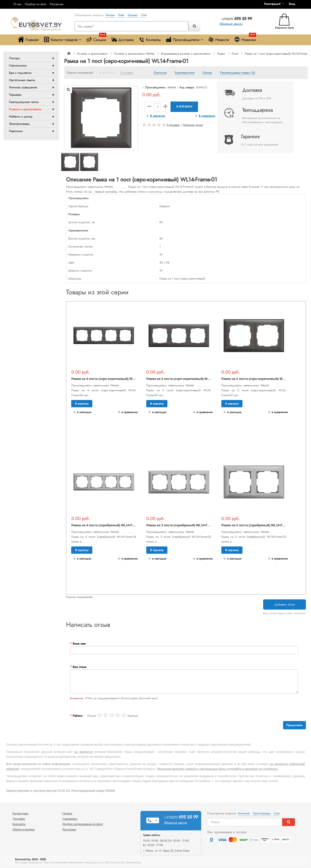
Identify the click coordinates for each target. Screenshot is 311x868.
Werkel (172, 87)
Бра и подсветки (20, 73)
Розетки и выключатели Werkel (134, 54)
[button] (294, 4)
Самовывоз (70, 819)
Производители (184, 39)
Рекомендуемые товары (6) (238, 73)
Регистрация (272, 4)
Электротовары (19, 124)
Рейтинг (78, 716)
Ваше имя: (79, 644)
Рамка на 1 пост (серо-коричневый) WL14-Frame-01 (278, 54)
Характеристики (185, 73)
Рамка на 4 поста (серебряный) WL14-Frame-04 (108, 525)
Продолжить (294, 725)
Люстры (14, 58)
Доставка (122, 39)
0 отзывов (127, 73)
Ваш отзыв (79, 667)
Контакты (150, 39)
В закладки (158, 116)
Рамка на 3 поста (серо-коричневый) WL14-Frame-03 (187, 379)
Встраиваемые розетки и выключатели (186, 54)
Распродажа (20, 813)
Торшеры (15, 95)
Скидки (96, 38)
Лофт (122, 15)
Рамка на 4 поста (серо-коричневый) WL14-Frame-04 (112, 379)
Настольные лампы (22, 80)
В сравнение (207, 116)
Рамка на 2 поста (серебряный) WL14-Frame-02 (258, 525)
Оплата (67, 813)
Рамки (221, 54)
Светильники (18, 65)
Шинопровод (262, 813)
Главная (28, 39)
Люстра (110, 15)
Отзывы (207, 73)
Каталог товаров (62, 39)
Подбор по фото (36, 4)
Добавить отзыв (285, 604)
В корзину (184, 107)
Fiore (235, 54)
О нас (17, 4)
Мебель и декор (21, 116)
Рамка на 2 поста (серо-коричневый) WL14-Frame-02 (262, 379)
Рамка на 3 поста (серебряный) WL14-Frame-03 (183, 525)
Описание (160, 73)
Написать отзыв (193, 125)
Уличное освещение (23, 87)
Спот (144, 15)
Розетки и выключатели (25, 109)
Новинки (245, 38)
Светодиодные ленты (24, 102)
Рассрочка (57, 4)
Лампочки (16, 131)
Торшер (133, 15)
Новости (219, 39)
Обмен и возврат (24, 829)
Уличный (244, 813)
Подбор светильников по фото (83, 824)
